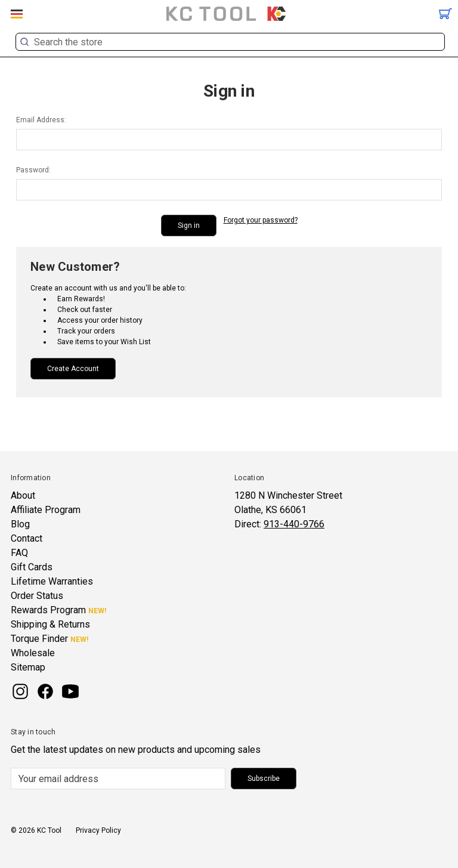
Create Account (73, 369)
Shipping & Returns (50, 624)
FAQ (19, 553)
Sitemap (28, 667)
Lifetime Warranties (52, 581)
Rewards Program (48, 610)
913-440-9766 (294, 524)
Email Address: (41, 120)
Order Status (37, 596)
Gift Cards (32, 567)
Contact (27, 538)
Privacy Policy (98, 830)
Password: (33, 170)
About (23, 495)
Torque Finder (39, 639)
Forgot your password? (261, 220)
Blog (20, 524)
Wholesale (33, 653)
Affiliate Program (46, 510)
